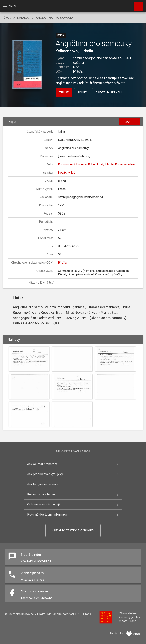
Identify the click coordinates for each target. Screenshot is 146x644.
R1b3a (62, 263)
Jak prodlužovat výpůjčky (45, 474)
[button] (27, 65)
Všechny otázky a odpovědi (73, 531)
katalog (24, 18)
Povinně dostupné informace (47, 514)
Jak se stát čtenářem (42, 464)
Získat (64, 93)
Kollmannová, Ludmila (74, 51)
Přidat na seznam (109, 93)
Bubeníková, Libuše (101, 164)
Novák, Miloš (67, 173)
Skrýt (129, 122)
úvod (7, 18)
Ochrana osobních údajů (44, 504)
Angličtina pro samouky (55, 18)
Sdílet (82, 93)
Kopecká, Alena (125, 164)
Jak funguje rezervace (43, 484)
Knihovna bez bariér (41, 494)
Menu (9, 6)
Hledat (137, 4)
